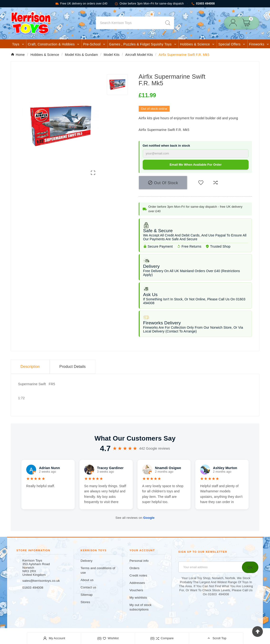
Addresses (137, 583)
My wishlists (138, 598)
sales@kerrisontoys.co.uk (41, 581)
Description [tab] (30, 367)
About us (87, 580)
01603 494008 (203, 4)
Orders (134, 568)
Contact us (88, 587)
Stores (85, 602)
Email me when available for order (196, 165)
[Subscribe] (250, 567)
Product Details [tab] (73, 367)
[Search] (129, 23)
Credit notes (138, 575)
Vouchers (136, 590)
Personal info (139, 561)
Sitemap (87, 595)
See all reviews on (135, 518)
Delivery (87, 561)
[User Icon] (234, 23)
